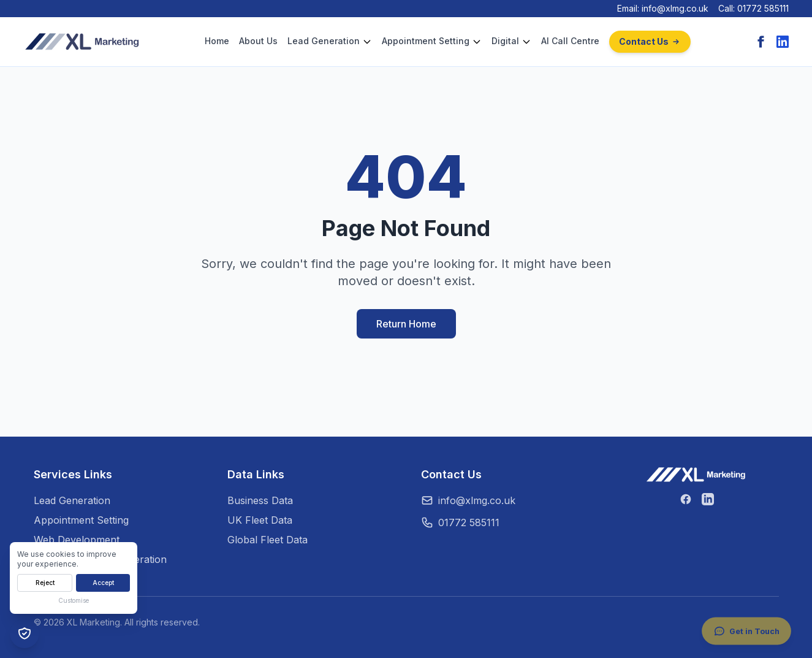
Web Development (77, 540)
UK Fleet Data (260, 520)
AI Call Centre (570, 41)
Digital (505, 41)
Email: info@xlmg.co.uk (663, 8)
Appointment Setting (426, 41)
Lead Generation (324, 41)
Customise (74, 600)
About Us (258, 41)
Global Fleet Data (268, 540)
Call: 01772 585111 (753, 8)
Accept (103, 583)
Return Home (406, 324)
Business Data (260, 500)
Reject (45, 583)
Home (217, 41)
